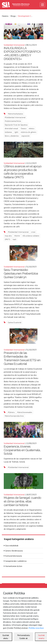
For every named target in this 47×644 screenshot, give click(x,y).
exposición (26, 136)
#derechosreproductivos (14, 416)
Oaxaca (23, 128)
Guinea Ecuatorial (15, 322)
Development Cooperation (29, 16)
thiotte (17, 236)
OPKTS (7, 239)
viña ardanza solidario (31, 236)
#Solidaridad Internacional (15, 117)
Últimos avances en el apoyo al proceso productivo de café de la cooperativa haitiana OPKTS (23, 172)
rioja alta (8, 236)
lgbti (16, 132)
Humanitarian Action (14, 566)
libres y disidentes (12, 136)
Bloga (13, 16)
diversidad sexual (11, 128)
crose (33, 232)
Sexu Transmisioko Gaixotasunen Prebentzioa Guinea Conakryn (21, 273)
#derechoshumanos (15, 114)
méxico (32, 128)
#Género (11, 412)
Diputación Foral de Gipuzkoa (16, 125)
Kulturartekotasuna (13, 556)
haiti (14, 239)
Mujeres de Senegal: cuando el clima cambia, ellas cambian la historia (22, 501)
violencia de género (28, 132)
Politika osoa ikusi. (36, 628)
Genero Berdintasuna (14, 551)
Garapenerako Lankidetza (16, 561)
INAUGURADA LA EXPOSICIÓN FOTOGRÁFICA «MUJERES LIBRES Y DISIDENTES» (22, 53)
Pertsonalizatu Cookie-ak (24, 637)
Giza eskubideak (12, 546)
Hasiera (5, 16)
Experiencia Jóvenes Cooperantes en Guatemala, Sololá (22, 450)
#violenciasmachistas (13, 121)
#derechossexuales (25, 412)
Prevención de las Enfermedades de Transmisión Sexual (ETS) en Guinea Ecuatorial (22, 358)
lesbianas (8, 132)
